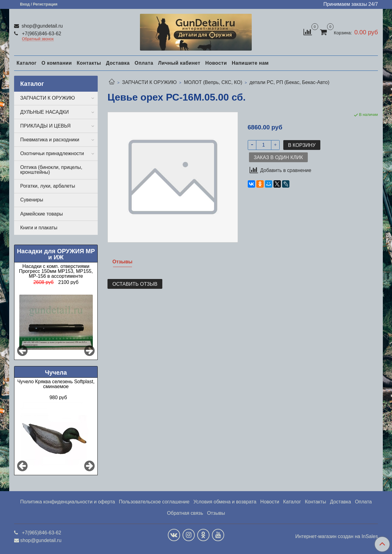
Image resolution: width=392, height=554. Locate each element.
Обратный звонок (38, 39)
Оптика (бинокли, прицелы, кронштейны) (51, 170)
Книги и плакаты (39, 228)
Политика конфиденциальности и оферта (68, 502)
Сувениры (32, 200)
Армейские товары (41, 214)
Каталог (26, 63)
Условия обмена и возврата (225, 502)
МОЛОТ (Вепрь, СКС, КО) (213, 82)
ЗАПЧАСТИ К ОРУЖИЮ (149, 82)
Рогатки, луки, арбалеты (48, 186)
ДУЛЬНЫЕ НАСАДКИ (44, 112)
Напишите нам (250, 63)
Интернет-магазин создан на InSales (337, 537)
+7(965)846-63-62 (41, 34)
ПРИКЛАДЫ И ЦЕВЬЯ (45, 126)
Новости (216, 63)
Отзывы (216, 513)
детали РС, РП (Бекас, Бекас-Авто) (289, 82)
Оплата (144, 63)
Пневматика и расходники (50, 140)
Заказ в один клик (278, 157)
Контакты (89, 63)
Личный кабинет (179, 63)
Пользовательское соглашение (154, 502)
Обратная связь (185, 513)
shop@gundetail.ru (41, 26)
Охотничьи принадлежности (52, 153)
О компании (57, 63)
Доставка (118, 63)
